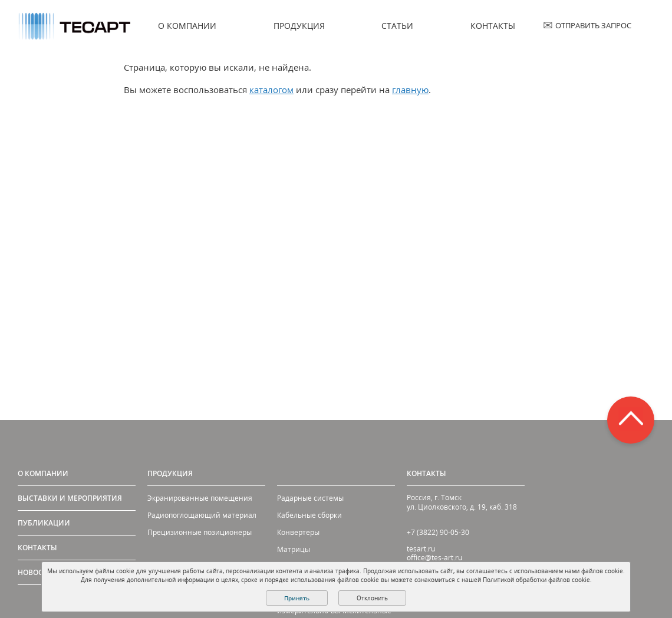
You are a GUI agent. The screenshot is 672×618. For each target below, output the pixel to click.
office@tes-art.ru (434, 558)
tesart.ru (421, 549)
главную (410, 90)
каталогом (271, 90)
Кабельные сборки (309, 515)
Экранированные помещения (200, 498)
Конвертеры (298, 532)
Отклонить (372, 598)
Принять (297, 598)
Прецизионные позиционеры (200, 532)
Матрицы (294, 549)
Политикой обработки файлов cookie (536, 580)
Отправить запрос (593, 25)
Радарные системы (310, 498)
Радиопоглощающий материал (202, 515)
